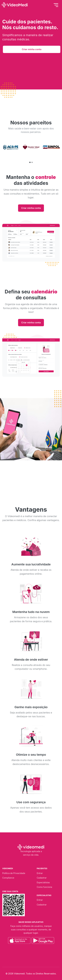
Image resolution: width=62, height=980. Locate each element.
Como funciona (44, 887)
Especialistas (43, 882)
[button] (30, 162)
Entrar (40, 873)
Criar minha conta (32, 49)
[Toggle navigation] (56, 5)
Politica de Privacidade (14, 873)
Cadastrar (42, 878)
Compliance (8, 878)
